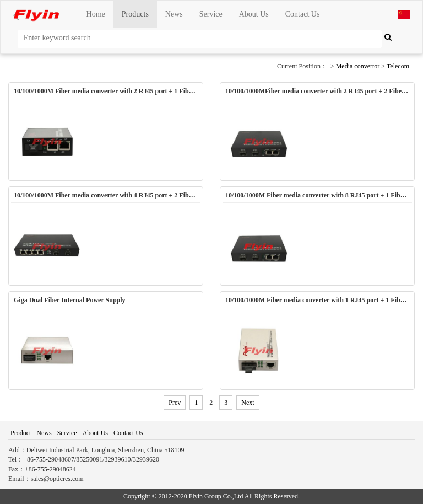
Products (135, 14)
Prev (175, 403)
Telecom (398, 66)
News (174, 14)
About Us (254, 14)
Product (21, 433)
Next (248, 403)
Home (96, 14)
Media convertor (358, 66)
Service (211, 14)
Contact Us (303, 14)
